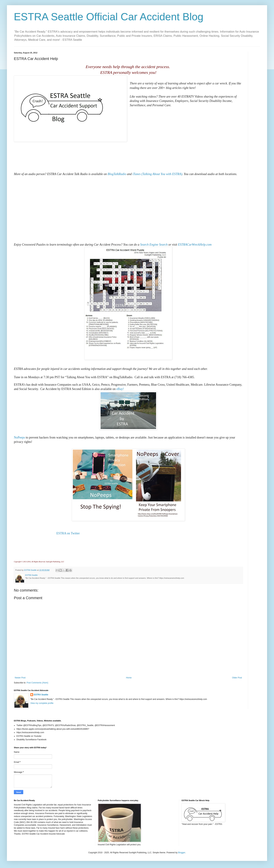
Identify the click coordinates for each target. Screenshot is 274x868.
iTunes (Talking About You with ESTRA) (157, 174)
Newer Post (20, 678)
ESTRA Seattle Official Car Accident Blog (109, 17)
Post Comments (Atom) (37, 683)
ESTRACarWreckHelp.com (195, 245)
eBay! (120, 389)
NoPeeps (19, 437)
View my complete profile (42, 703)
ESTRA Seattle (41, 695)
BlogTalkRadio (117, 174)
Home (129, 678)
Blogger (182, 853)
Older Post (237, 678)
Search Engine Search (154, 245)
